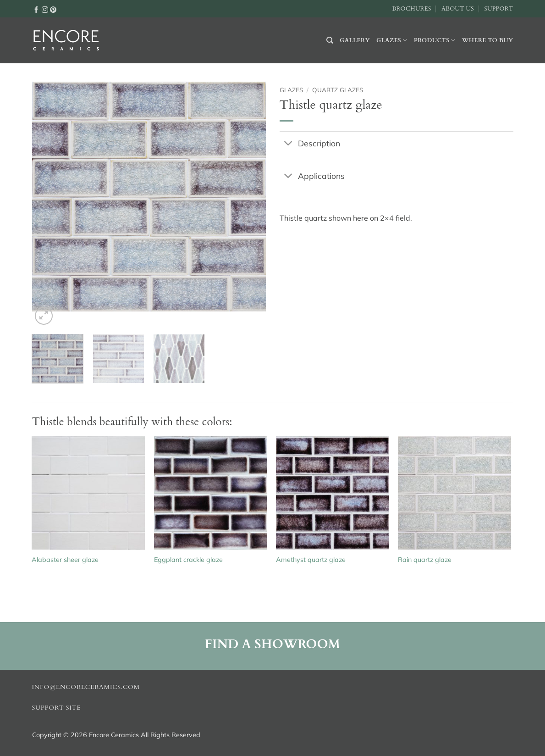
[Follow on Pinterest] (53, 9)
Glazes (392, 40)
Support (498, 9)
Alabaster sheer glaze (65, 560)
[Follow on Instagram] (45, 9)
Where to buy (488, 40)
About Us (458, 9)
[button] (44, 316)
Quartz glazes (338, 90)
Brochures (412, 9)
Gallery (355, 40)
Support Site (57, 708)
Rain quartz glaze (425, 560)
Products (435, 40)
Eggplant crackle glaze (188, 560)
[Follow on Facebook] (36, 9)
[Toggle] (289, 144)
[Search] (330, 40)
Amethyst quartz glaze (311, 560)
